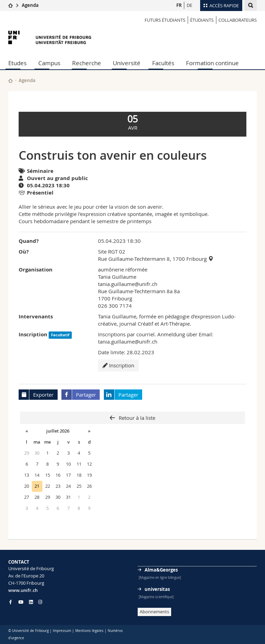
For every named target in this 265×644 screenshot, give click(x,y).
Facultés (163, 63)
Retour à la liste (136, 418)
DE (189, 5)
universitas (157, 589)
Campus (49, 63)
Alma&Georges (161, 570)
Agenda (30, 5)
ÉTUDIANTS (202, 20)
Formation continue (212, 63)
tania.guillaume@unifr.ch (128, 284)
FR (179, 5)
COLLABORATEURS (238, 20)
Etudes (17, 63)
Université (127, 63)
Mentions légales (89, 631)
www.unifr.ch (23, 590)
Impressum (62, 631)
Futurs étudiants (165, 20)
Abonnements (154, 612)
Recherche (87, 63)
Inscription (118, 365)
